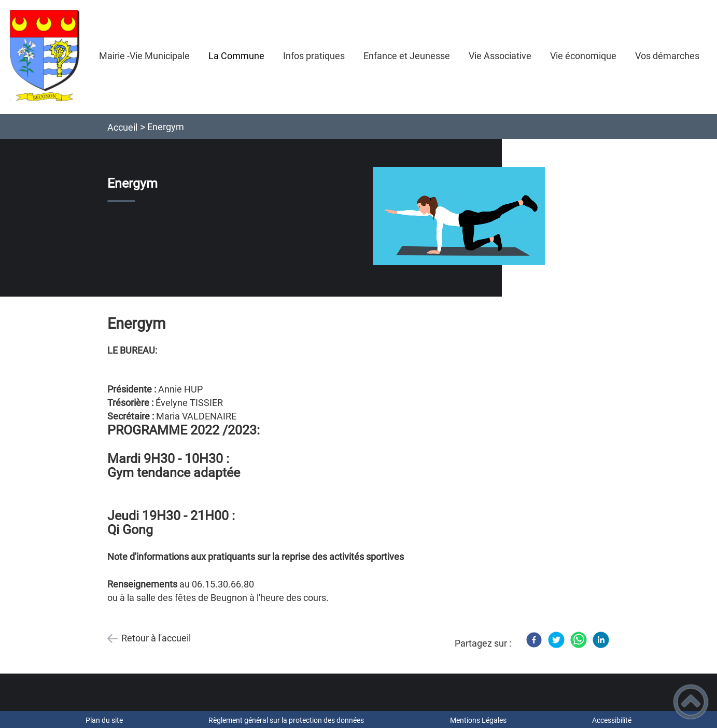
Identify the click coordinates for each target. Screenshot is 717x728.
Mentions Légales (478, 720)
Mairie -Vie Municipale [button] (144, 56)
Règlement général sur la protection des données (286, 720)
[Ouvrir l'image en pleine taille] (459, 217)
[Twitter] (556, 640)
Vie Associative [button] (500, 56)
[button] (691, 702)
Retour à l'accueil (156, 638)
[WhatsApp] (579, 640)
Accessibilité (612, 720)
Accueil (122, 127)
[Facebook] (534, 640)
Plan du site (104, 720)
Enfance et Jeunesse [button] (407, 56)
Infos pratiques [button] (314, 56)
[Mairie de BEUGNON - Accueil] (45, 57)
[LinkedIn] (601, 640)
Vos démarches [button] (667, 56)
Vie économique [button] (583, 56)
